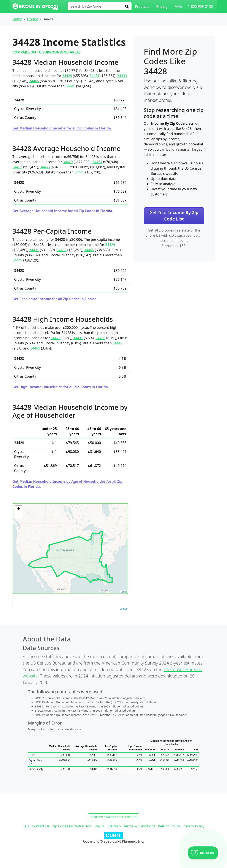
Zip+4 (99, 826)
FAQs (178, 6)
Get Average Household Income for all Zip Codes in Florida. (63, 211)
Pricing (162, 6)
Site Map (114, 826)
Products (142, 6)
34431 (95, 76)
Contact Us (41, 826)
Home (17, 19)
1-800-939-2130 (200, 6)
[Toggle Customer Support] (203, 853)
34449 (70, 86)
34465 (34, 81)
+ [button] (18, 509)
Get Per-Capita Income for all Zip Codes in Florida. (55, 299)
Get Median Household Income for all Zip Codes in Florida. (62, 128)
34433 (122, 76)
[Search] (127, 6)
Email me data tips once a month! (113, 817)
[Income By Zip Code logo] (36, 6)
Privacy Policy (193, 826)
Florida (33, 19)
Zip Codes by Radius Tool (72, 826)
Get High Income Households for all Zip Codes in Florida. (61, 387)
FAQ (26, 826)
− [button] (18, 515)
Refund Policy (169, 826)
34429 (67, 76)
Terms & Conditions (139, 826)
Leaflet (123, 609)
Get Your (174, 216)
